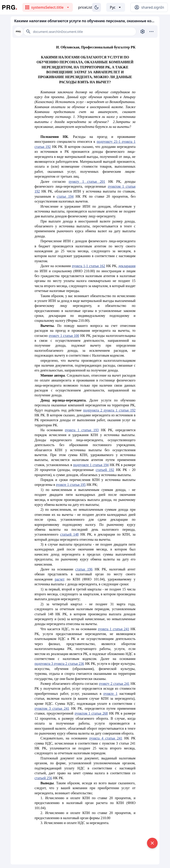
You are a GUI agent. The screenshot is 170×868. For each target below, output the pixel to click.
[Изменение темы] (97, 7)
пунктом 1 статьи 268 (91, 713)
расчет (60, 579)
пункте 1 (110, 694)
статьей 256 (43, 778)
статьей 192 (105, 470)
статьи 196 (84, 569)
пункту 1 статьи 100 (64, 336)
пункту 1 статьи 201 (87, 182)
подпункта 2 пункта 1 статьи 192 (109, 410)
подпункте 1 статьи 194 (91, 465)
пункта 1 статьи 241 (113, 629)
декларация (127, 266)
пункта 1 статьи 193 (82, 430)
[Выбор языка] (116, 7)
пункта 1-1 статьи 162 (89, 266)
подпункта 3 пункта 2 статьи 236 (59, 664)
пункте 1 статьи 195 (71, 485)
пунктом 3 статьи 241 (52, 708)
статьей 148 (69, 534)
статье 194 (65, 196)
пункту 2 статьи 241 (114, 684)
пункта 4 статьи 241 (106, 738)
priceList (85, 7)
